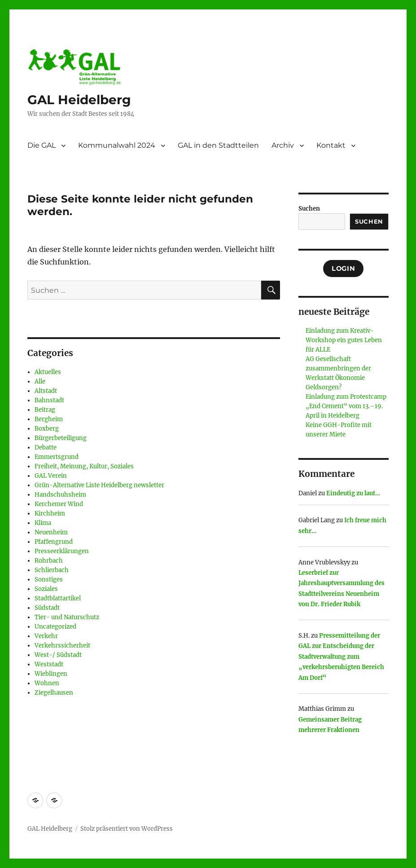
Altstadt (46, 391)
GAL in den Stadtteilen (218, 145)
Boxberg (47, 429)
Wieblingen (51, 674)
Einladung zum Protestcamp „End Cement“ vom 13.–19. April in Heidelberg (346, 406)
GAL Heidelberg (79, 100)
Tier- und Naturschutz (67, 617)
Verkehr (46, 636)
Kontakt (331, 145)
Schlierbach (52, 570)
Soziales (46, 589)
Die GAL (42, 145)
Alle (40, 381)
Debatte (46, 447)
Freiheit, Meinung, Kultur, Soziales (84, 466)
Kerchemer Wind (59, 504)
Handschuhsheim (60, 495)
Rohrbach (49, 561)
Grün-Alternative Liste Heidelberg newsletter (99, 485)
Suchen (309, 209)
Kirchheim (50, 513)
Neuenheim (51, 532)
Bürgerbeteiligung (61, 438)
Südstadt (47, 608)
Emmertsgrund (57, 457)
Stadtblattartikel (58, 598)
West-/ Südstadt (58, 655)
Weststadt (49, 664)
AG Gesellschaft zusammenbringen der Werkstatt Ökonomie (338, 368)
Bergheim (49, 419)
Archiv (283, 145)
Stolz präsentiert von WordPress (127, 829)
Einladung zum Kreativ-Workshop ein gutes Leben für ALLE (344, 340)
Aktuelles (48, 372)
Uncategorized (55, 627)
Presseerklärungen (62, 551)
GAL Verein (51, 476)
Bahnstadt (49, 400)
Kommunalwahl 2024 (117, 145)
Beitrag (45, 410)
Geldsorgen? (324, 387)
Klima (43, 523)
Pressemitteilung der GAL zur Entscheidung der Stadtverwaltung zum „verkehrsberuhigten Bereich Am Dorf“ (341, 657)
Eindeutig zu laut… (353, 493)
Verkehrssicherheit (62, 645)
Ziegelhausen (54, 693)
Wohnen (47, 683)
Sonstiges (49, 579)
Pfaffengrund (54, 542)
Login (343, 269)
